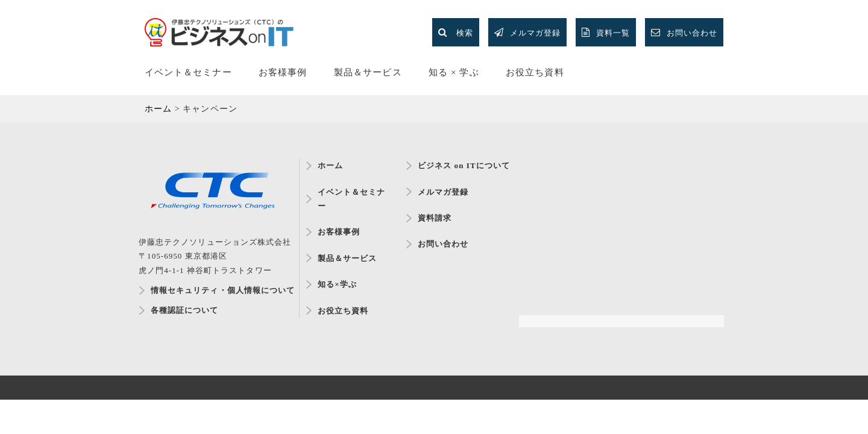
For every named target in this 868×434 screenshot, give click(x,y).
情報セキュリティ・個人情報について (219, 290)
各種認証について (185, 310)
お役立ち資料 (535, 72)
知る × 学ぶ (454, 72)
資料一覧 (606, 32)
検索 (456, 32)
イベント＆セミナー (188, 72)
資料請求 (435, 218)
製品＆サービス (368, 72)
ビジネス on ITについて (464, 165)
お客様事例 (283, 72)
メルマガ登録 (527, 32)
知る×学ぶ (337, 284)
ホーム (330, 165)
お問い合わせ (684, 32)
